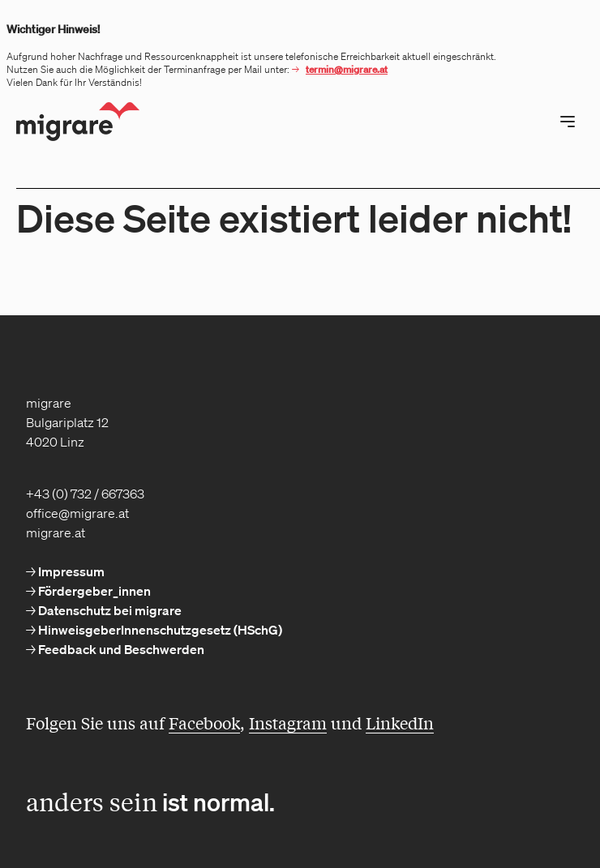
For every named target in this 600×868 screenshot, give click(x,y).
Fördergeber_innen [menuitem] (93, 591)
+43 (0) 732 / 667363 (85, 494)
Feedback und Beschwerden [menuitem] (120, 649)
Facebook (204, 723)
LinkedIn (400, 723)
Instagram (288, 723)
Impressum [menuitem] (70, 571)
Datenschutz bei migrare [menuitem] (109, 610)
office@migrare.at (77, 513)
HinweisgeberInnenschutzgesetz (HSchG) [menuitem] (159, 630)
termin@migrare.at (347, 69)
